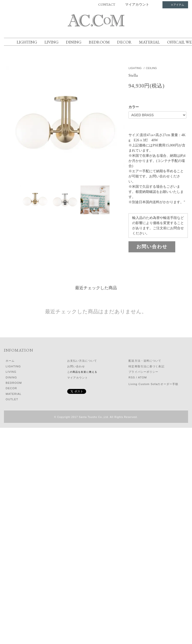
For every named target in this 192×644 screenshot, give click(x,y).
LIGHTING (27, 42)
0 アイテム (175, 5)
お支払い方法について (82, 361)
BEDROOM (99, 42)
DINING (74, 42)
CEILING (152, 68)
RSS (132, 377)
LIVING (52, 42)
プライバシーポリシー (143, 372)
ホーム (10, 361)
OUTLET (12, 399)
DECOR (124, 42)
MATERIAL (149, 42)
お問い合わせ (152, 247)
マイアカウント (137, 4)
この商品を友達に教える (82, 372)
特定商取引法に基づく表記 (146, 366)
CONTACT (107, 4)
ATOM (143, 377)
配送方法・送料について (145, 361)
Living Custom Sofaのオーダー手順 (153, 384)
